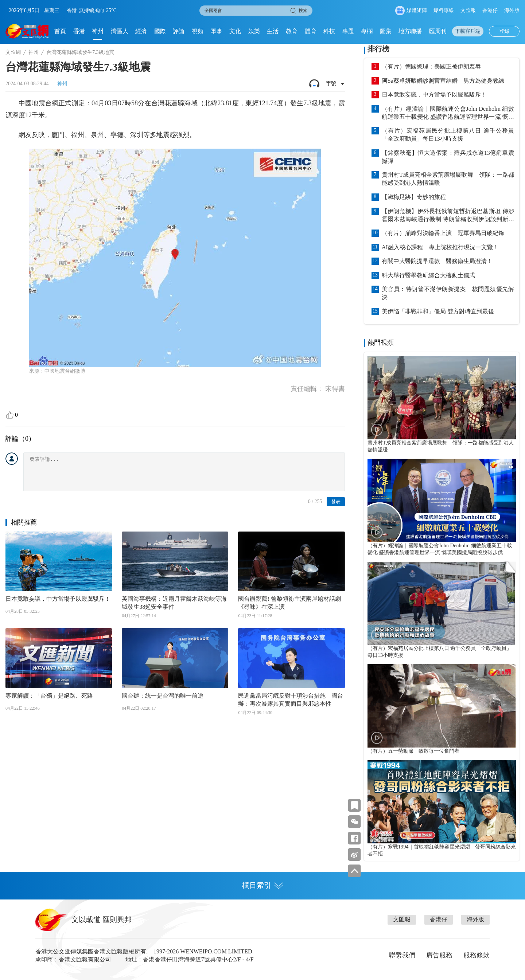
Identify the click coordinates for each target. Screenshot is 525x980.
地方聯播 (410, 31)
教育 (292, 31)
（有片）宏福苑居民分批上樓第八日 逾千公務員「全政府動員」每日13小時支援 (448, 135)
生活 (273, 31)
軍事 (217, 31)
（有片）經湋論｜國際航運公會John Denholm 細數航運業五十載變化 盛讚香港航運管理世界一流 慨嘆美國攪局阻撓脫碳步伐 (448, 113)
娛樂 (254, 31)
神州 (98, 31)
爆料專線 (444, 10)
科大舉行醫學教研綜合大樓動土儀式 (428, 275)
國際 (160, 31)
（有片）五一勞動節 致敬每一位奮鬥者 (413, 751)
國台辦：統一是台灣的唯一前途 (163, 696)
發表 (336, 501)
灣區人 (120, 31)
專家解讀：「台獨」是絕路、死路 (49, 696)
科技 (329, 31)
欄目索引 (262, 885)
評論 (179, 31)
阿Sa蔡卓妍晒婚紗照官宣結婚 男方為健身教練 (443, 81)
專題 (348, 31)
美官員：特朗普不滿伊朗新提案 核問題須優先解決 (448, 293)
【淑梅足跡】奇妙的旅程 (414, 197)
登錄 (504, 31)
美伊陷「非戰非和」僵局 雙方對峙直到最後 (438, 311)
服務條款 (477, 955)
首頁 (60, 31)
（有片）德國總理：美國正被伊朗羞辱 (431, 66)
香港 (79, 31)
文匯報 (468, 10)
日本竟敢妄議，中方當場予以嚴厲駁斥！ (58, 599)
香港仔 (490, 10)
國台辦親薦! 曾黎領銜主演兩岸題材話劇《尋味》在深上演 (289, 603)
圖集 (386, 31)
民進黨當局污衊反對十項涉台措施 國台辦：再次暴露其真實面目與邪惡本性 (291, 700)
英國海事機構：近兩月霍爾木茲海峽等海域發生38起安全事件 (174, 603)
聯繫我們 (402, 955)
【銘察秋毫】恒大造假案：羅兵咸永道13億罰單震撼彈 (448, 157)
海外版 (512, 10)
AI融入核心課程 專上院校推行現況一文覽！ (440, 247)
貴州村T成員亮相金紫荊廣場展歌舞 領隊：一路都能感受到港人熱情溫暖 (448, 179)
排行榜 (378, 49)
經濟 (141, 31)
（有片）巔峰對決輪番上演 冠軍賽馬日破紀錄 (443, 233)
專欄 (367, 31)
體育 (311, 31)
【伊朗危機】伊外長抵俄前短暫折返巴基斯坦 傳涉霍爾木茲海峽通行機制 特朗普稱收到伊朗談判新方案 (448, 216)
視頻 (198, 31)
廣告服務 (439, 955)
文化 (235, 31)
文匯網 (13, 52)
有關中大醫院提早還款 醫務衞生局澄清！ (437, 261)
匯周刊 (438, 31)
